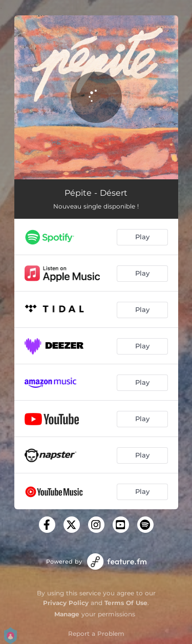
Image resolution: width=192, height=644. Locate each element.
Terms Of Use (126, 603)
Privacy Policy (66, 603)
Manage (67, 614)
